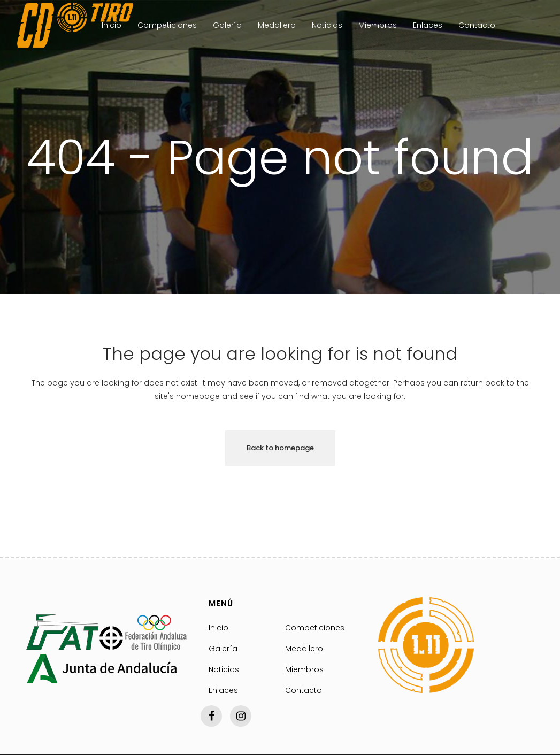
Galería (223, 649)
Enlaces (223, 690)
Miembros (304, 669)
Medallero (304, 649)
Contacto (304, 690)
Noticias (224, 669)
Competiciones (315, 628)
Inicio (218, 628)
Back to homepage (280, 448)
